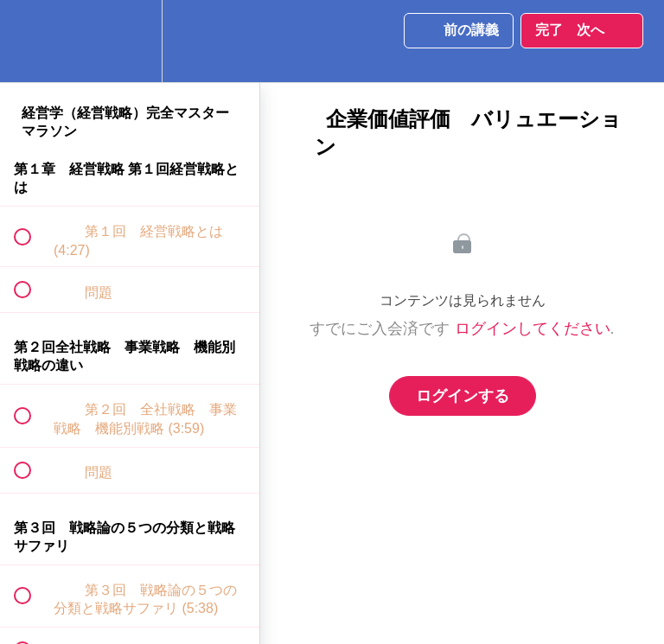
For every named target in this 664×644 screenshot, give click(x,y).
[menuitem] (130, 41)
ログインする (463, 396)
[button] (32, 41)
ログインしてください (533, 328)
